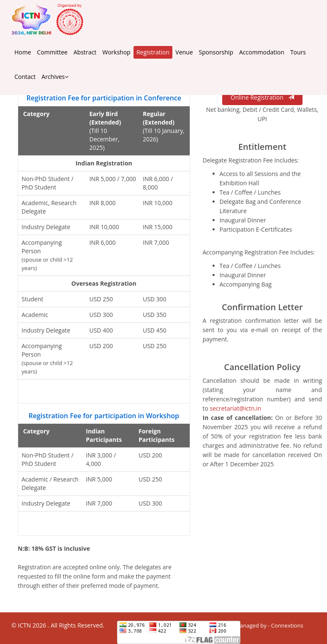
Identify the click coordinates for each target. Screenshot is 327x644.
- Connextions (285, 625)
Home (23, 52)
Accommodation (262, 52)
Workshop (116, 52)
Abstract (85, 52)
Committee (52, 52)
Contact (25, 77)
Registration (153, 52)
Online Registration (262, 97)
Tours (298, 52)
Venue (184, 52)
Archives (55, 77)
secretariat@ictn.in (236, 408)
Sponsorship (216, 52)
